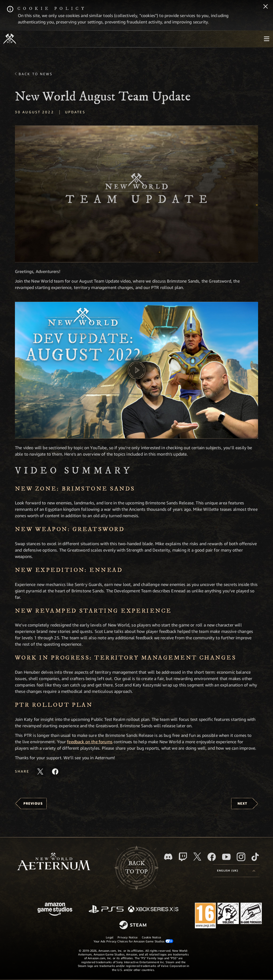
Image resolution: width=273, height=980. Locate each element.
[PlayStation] (106, 909)
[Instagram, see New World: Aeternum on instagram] (241, 857)
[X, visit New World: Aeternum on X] (197, 857)
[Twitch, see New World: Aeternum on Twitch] (183, 857)
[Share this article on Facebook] (55, 772)
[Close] (266, 7)
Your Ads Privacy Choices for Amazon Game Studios (134, 941)
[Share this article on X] (40, 772)
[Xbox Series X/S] (153, 909)
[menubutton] (267, 39)
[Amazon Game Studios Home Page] (55, 910)
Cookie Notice (151, 937)
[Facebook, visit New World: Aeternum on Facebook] (212, 857)
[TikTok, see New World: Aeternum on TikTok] (255, 857)
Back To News (36, 74)
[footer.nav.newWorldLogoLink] (54, 862)
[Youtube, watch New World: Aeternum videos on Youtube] (226, 857)
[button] (136, 194)
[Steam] (133, 925)
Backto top (136, 867)
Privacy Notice (128, 937)
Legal (110, 937)
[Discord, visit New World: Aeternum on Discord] (168, 857)
